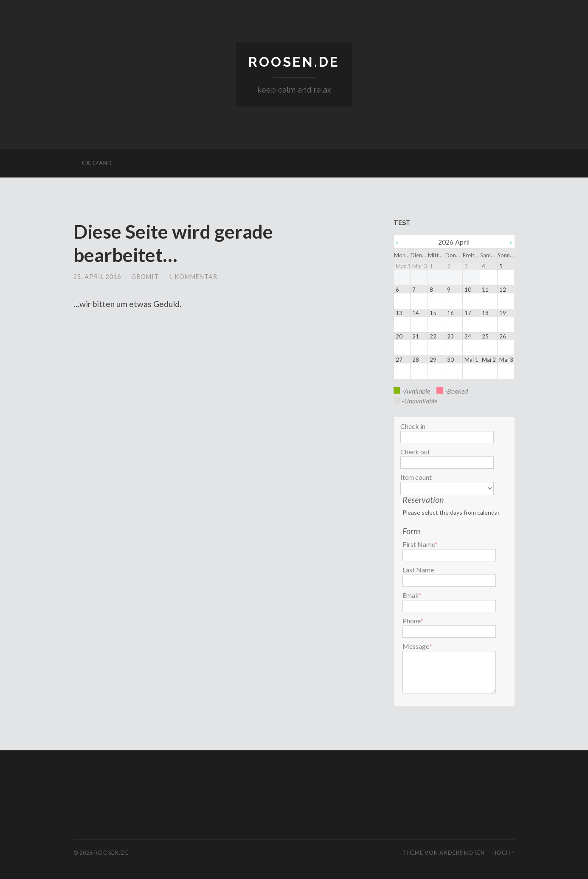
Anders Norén (462, 853)
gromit (145, 276)
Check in (413, 426)
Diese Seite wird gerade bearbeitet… (174, 243)
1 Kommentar (193, 276)
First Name (420, 544)
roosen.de (294, 62)
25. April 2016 (97, 276)
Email (412, 595)
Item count (416, 477)
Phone (413, 621)
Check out (415, 452)
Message (416, 646)
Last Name (418, 570)
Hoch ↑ (504, 853)
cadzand (97, 163)
